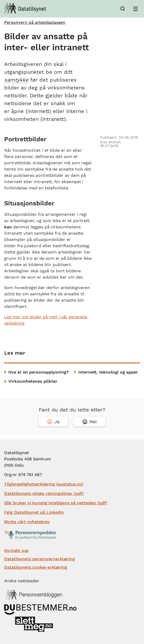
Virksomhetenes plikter (33, 381)
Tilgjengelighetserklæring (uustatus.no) (44, 484)
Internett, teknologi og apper (108, 372)
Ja (53, 422)
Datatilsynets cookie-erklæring (36, 567)
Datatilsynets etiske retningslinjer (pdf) (44, 493)
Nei (90, 422)
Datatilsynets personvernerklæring (40, 559)
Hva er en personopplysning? (38, 372)
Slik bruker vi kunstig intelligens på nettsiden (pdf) (56, 503)
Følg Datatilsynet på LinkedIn (34, 512)
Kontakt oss (16, 550)
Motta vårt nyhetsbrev (27, 522)
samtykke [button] (16, 80)
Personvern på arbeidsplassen (35, 22)
